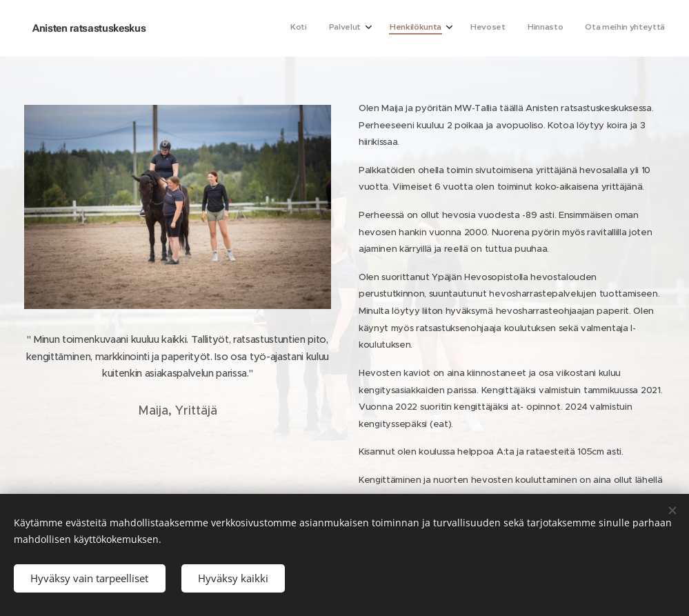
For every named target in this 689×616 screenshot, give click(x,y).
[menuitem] (545, 28)
